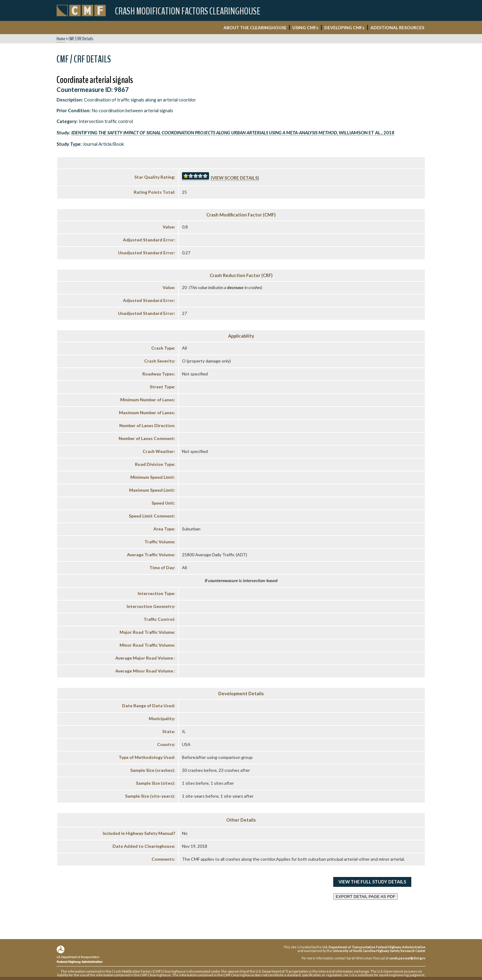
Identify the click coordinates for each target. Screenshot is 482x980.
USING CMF (305, 28)
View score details (235, 178)
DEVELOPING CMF (344, 28)
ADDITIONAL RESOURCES (397, 28)
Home (61, 39)
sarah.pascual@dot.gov (407, 958)
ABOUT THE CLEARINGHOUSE (255, 28)
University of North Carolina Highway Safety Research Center (379, 951)
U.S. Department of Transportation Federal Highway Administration (374, 947)
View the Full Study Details (372, 882)
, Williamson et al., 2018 (233, 133)
